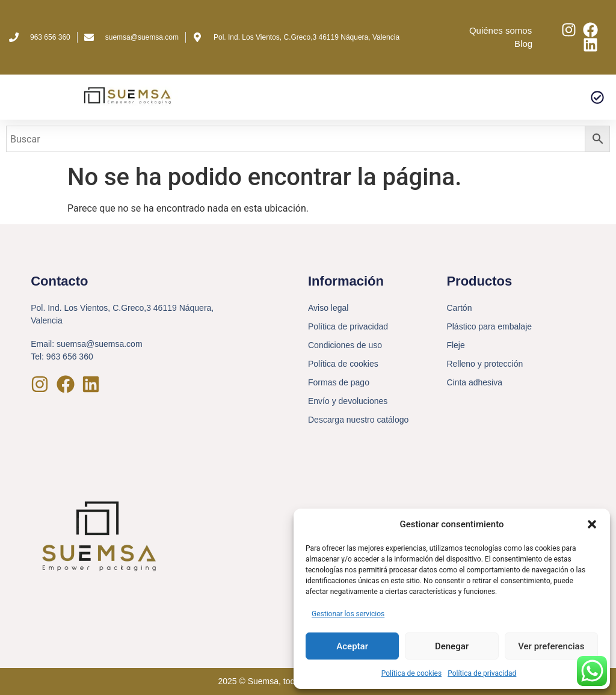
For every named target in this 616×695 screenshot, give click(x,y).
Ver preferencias (551, 646)
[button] (592, 524)
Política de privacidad (482, 673)
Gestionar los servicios (348, 614)
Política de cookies (412, 673)
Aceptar (352, 646)
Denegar (452, 646)
